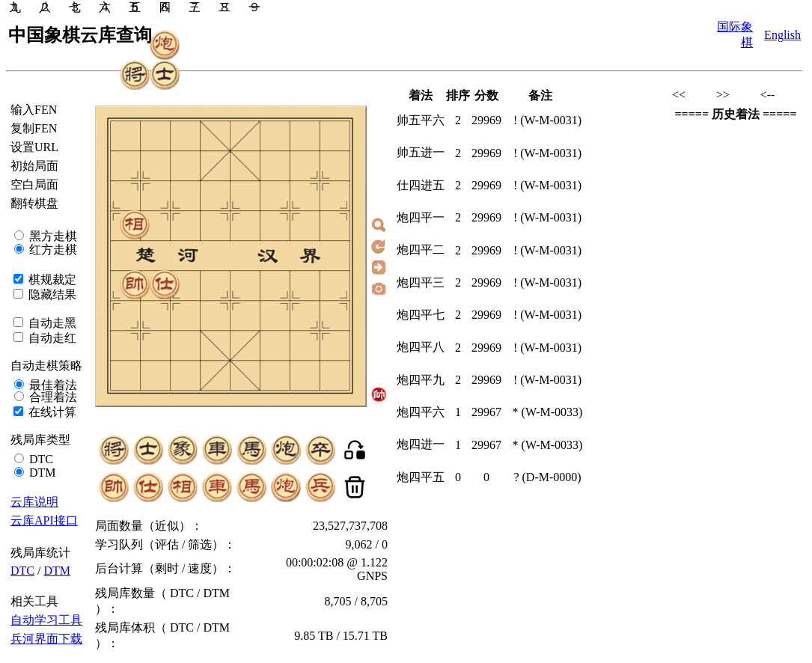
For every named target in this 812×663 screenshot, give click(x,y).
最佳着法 (52, 385)
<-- (768, 95)
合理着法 (52, 397)
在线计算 (51, 412)
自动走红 (51, 338)
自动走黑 (51, 323)
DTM (41, 473)
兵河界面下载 (46, 639)
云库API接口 (44, 520)
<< (679, 95)
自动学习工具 (46, 620)
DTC (40, 459)
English (782, 35)
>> (723, 95)
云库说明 (34, 502)
